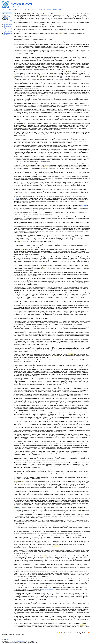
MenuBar (6, 18)
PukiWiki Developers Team (23, 641)
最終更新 (55, 9)
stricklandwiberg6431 (8, 29)
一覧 (44, 9)
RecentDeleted (7, 16)
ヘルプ (60, 9)
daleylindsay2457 (8, 23)
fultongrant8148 (7, 35)
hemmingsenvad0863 (8, 27)
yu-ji (14, 643)
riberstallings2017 (22, 4)
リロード (34, 9)
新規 (41, 9)
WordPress (16, 198)
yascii (8, 639)
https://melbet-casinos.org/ (49, 589)
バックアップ (23, 9)
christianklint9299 (8, 33)
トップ (4, 9)
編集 (10, 9)
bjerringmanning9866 (8, 25)
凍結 (14, 9)
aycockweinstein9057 (8, 32)
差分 (17, 9)
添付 (29, 9)
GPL (34, 641)
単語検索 (49, 9)
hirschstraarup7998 (8, 21)
